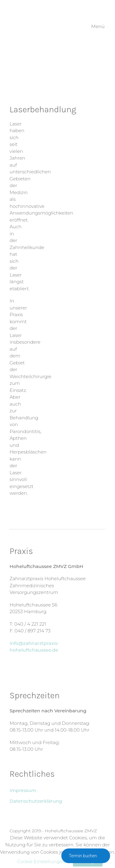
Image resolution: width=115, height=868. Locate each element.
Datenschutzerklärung (36, 801)
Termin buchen (86, 856)
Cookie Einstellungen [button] (41, 861)
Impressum (23, 790)
